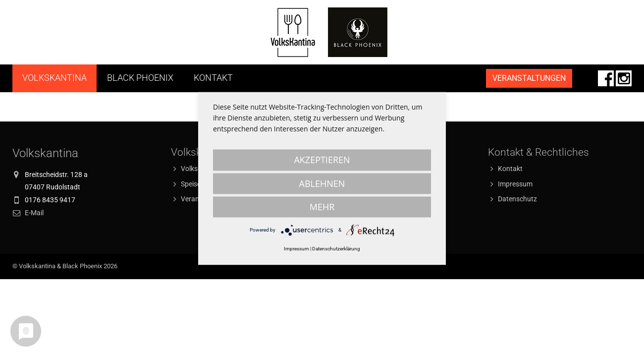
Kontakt (213, 78)
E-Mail (34, 213)
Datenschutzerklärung (336, 249)
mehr (322, 207)
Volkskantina (54, 78)
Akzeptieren (322, 160)
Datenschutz (517, 199)
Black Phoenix (140, 78)
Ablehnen (322, 183)
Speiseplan (197, 184)
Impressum (515, 184)
